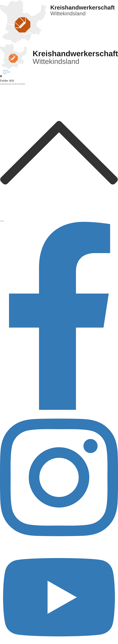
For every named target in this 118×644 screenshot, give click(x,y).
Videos (5, 74)
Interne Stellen (7, 72)
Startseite (6, 70)
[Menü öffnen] (1, 77)
